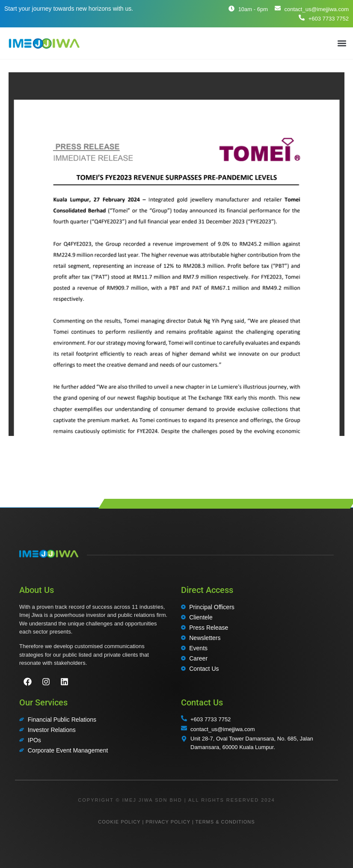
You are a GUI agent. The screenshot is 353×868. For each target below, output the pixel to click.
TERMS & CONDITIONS (225, 822)
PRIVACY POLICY (168, 822)
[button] (342, 43)
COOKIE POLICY (119, 822)
